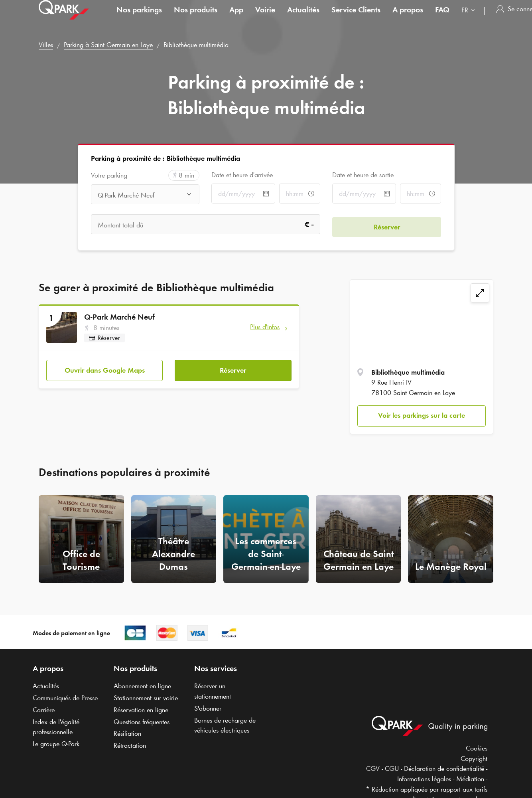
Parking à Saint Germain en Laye (108, 45)
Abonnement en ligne (142, 686)
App (236, 18)
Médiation (470, 779)
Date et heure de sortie (363, 175)
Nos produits (196, 18)
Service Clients (356, 18)
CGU (392, 768)
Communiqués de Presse (65, 698)
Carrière (44, 710)
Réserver (233, 367)
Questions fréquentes (142, 722)
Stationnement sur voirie (146, 698)
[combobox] (470, 19)
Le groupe (56, 744)
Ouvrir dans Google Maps (105, 367)
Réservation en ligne (141, 710)
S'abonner (208, 708)
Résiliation (127, 733)
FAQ (442, 18)
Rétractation (130, 745)
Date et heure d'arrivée (242, 175)
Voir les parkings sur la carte (422, 415)
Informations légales (424, 779)
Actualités (303, 18)
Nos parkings (139, 18)
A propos (408, 18)
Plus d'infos (265, 327)
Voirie (265, 18)
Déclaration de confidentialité (444, 768)
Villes (46, 45)
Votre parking (109, 175)
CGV (373, 768)
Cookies (477, 748)
